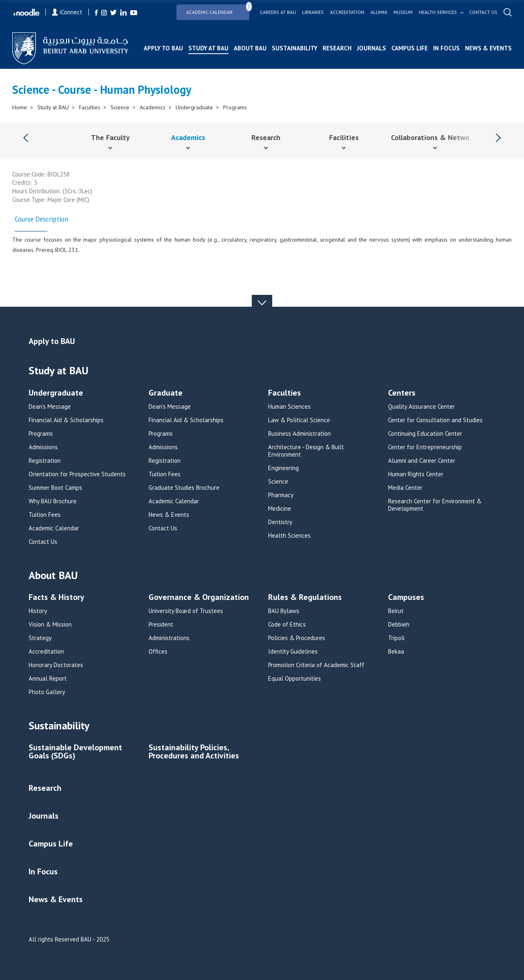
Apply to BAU (163, 48)
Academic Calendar (218, 10)
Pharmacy (281, 495)
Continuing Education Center (425, 434)
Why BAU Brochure (53, 501)
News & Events (488, 48)
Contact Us (43, 542)
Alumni (379, 12)
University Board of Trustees (186, 611)
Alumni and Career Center (422, 461)
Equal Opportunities (295, 679)
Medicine (280, 509)
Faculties (90, 107)
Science (120, 107)
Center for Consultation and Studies (435, 420)
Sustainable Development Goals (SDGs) (75, 752)
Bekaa (396, 652)
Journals (372, 48)
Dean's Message (50, 407)
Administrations (169, 638)
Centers (402, 393)
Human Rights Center (416, 474)
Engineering (283, 468)
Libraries (313, 12)
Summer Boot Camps (55, 488)
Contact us (483, 12)
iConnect (67, 12)
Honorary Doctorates (56, 665)
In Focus (446, 48)
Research (337, 48)
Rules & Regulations (305, 598)
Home (20, 107)
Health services (438, 12)
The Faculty (110, 137)
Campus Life (410, 48)
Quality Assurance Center (421, 407)
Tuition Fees (45, 515)
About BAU (250, 48)
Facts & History (56, 598)
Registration (45, 461)
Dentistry (280, 522)
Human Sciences (289, 407)
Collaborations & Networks (435, 137)
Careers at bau (278, 12)
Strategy (40, 638)
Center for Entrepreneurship (425, 447)
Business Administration (299, 434)
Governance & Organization (199, 598)
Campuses (406, 598)
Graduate (166, 393)
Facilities (344, 137)
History (38, 611)
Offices (158, 652)
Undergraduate (194, 107)
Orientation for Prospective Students (77, 474)
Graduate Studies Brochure (184, 488)
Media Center (405, 488)
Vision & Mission (50, 625)
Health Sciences (289, 536)
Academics (152, 107)
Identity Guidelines (293, 652)
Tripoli (396, 638)
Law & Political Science (299, 420)
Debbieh (399, 625)
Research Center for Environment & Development (435, 505)
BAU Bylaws (284, 611)
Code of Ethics (287, 625)
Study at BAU (208, 48)
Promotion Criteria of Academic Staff (316, 665)
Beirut (396, 611)
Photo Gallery (47, 692)
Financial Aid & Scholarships (66, 420)
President (161, 625)
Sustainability (295, 48)
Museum (403, 12)
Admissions (43, 447)
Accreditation (347, 12)
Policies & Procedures (297, 638)
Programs (235, 107)
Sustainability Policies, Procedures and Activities (194, 752)
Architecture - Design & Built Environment (306, 451)
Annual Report (48, 679)
